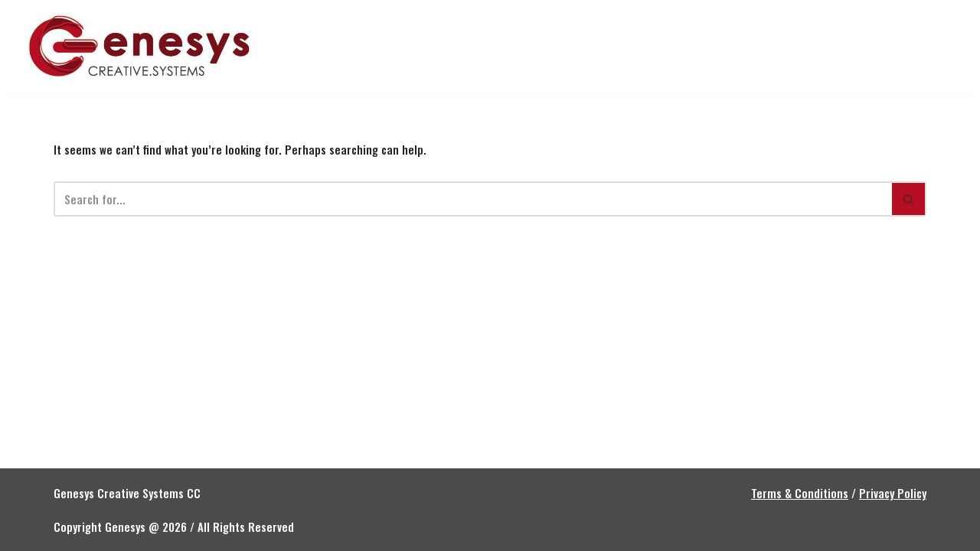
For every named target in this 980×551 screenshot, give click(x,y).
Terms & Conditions (800, 493)
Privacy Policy (893, 493)
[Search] (473, 199)
